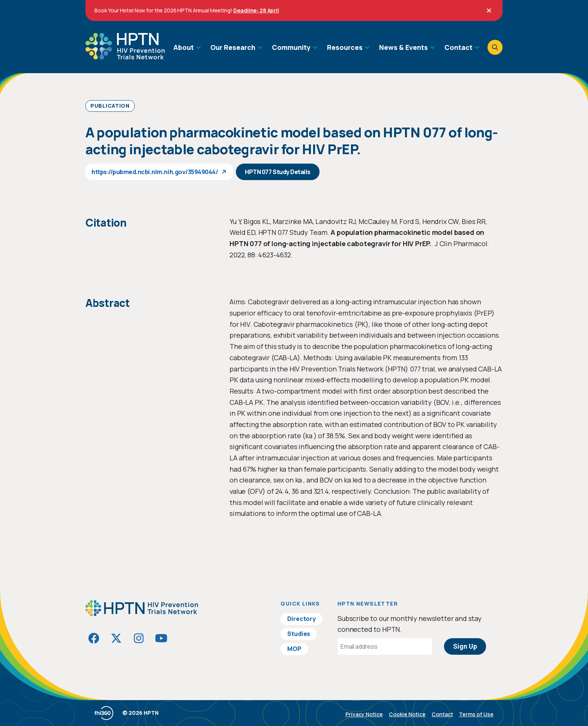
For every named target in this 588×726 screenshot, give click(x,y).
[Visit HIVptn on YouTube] (161, 638)
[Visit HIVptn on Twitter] (116, 638)
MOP (294, 649)
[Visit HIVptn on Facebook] (94, 638)
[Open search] (495, 47)
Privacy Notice (364, 714)
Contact (442, 714)
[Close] (489, 11)
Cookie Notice (407, 714)
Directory (301, 619)
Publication (110, 106)
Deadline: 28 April (256, 10)
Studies (299, 634)
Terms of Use (476, 714)
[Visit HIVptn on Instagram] (139, 638)
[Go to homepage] (125, 57)
